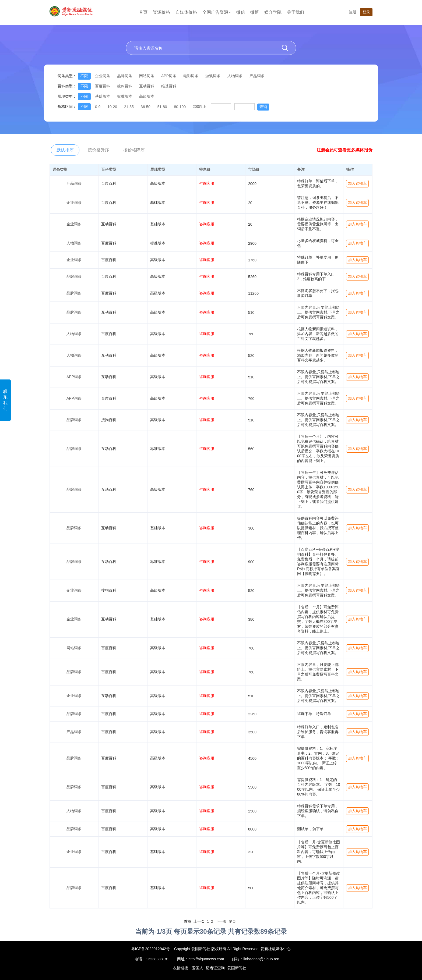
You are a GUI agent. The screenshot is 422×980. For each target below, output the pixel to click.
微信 (241, 12)
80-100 (180, 107)
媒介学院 (273, 12)
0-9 (98, 107)
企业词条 (103, 76)
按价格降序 (134, 150)
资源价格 (161, 12)
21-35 (129, 107)
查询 (263, 107)
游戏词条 (213, 76)
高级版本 (147, 96)
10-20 (112, 107)
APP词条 (169, 76)
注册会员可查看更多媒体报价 (344, 150)
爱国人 (198, 968)
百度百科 (103, 86)
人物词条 (235, 76)
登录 (366, 12)
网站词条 (147, 76)
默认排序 (65, 150)
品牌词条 (125, 76)
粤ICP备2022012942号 (151, 949)
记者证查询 (215, 968)
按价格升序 (99, 150)
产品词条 (257, 76)
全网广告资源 (217, 12)
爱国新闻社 (237, 968)
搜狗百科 (125, 86)
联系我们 (5, 400)
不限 (84, 76)
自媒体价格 (186, 12)
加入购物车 (357, 183)
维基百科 (169, 86)
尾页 (232, 921)
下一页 (221, 921)
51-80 (162, 107)
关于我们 (296, 12)
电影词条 (191, 76)
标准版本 (125, 96)
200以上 (200, 106)
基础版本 (103, 96)
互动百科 (147, 86)
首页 (143, 12)
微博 (255, 12)
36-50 (146, 107)
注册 (353, 12)
